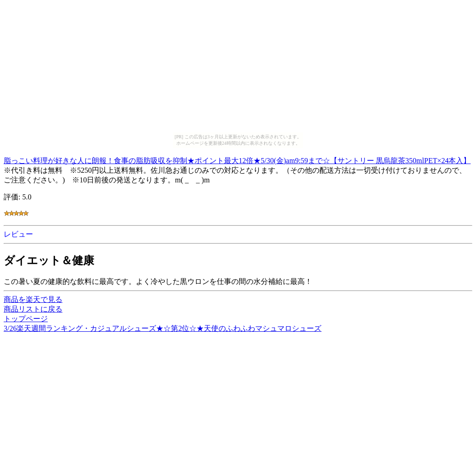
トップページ (26, 319)
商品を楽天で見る (33, 299)
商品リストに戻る (33, 309)
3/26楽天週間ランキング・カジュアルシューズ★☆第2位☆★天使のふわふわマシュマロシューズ (162, 328)
